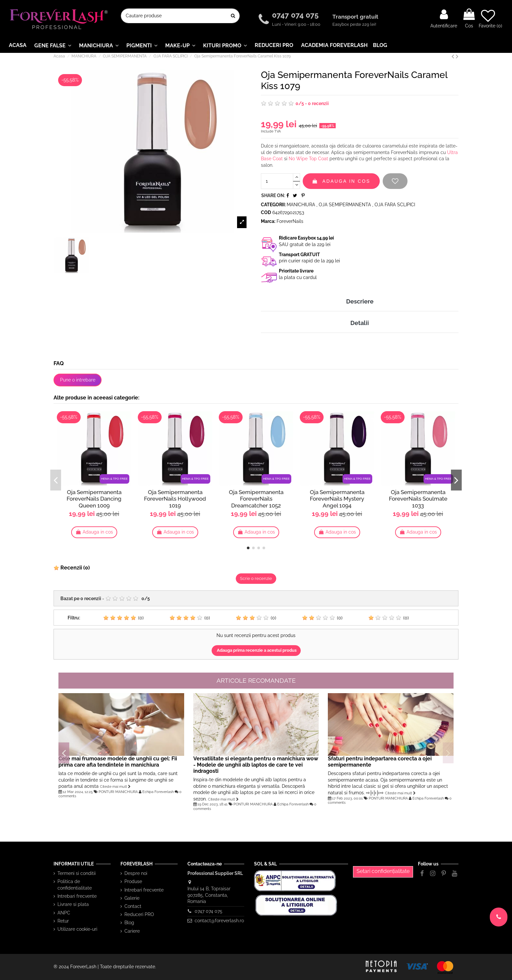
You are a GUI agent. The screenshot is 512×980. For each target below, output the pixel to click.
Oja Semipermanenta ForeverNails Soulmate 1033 (418, 499)
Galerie (132, 898)
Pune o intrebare (78, 380)
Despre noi (136, 873)
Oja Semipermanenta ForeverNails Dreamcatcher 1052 (256, 499)
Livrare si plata (73, 904)
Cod (266, 212)
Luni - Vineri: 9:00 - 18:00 (296, 24)
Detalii (360, 323)
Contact (133, 906)
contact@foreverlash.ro (219, 921)
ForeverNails (290, 221)
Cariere (132, 931)
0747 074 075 (296, 15)
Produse (133, 881)
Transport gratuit (356, 17)
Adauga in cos (341, 181)
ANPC (64, 913)
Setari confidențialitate (383, 871)
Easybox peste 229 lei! (354, 24)
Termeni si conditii (77, 873)
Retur (63, 921)
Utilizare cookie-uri (77, 929)
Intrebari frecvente (77, 896)
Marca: (268, 221)
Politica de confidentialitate (75, 885)
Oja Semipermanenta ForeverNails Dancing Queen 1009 (94, 499)
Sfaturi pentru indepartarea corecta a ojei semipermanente (380, 762)
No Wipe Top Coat (308, 159)
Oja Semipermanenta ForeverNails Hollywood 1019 (175, 499)
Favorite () (490, 19)
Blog (129, 923)
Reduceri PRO (139, 914)
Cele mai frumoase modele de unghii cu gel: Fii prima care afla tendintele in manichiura (118, 762)
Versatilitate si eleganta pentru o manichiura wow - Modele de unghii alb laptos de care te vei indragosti (256, 765)
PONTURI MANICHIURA (118, 792)
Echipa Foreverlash (158, 792)
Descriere (360, 301)
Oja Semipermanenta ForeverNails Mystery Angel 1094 (337, 499)
